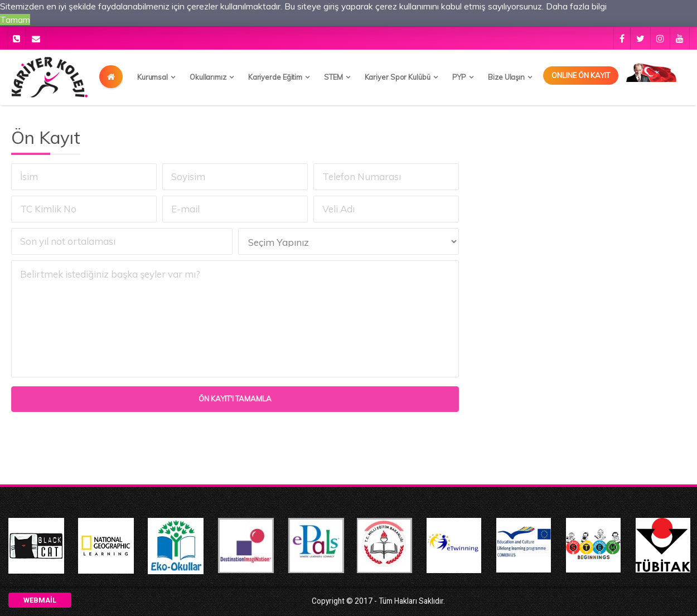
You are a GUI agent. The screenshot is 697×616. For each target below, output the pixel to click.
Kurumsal (153, 77)
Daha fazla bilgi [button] (576, 6)
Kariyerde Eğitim (275, 77)
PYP (459, 77)
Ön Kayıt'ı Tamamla (237, 399)
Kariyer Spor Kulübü (398, 77)
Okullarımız (208, 77)
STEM (333, 77)
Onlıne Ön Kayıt (581, 75)
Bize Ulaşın (506, 77)
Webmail (40, 600)
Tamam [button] (15, 20)
